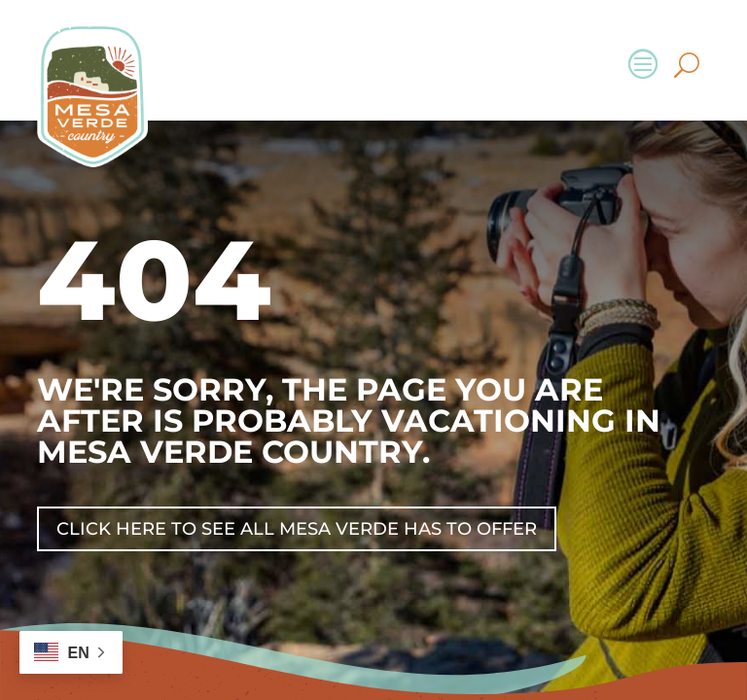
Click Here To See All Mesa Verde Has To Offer (297, 529)
